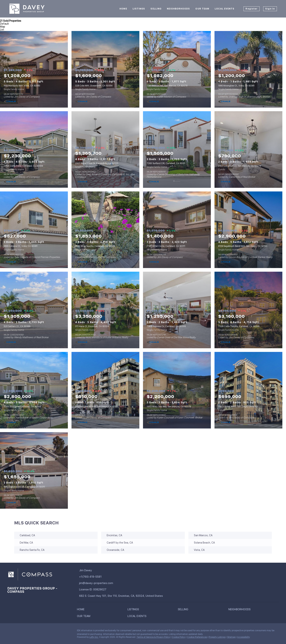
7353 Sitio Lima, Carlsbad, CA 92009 (22, 407)
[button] (82, 610)
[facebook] (10, 631)
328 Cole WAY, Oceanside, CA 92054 (94, 86)
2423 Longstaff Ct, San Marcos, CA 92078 (239, 166)
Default (4, 24)
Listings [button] (139, 9)
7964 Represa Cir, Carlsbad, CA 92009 (166, 326)
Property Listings (217, 637)
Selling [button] (156, 9)
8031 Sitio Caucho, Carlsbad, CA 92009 (95, 246)
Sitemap (231, 637)
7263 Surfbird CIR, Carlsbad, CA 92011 (166, 163)
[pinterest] (61, 631)
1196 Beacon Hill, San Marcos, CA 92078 (167, 86)
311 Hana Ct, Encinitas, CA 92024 (92, 326)
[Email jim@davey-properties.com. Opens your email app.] (105, 583)
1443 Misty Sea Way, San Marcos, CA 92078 (169, 407)
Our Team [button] (202, 9)
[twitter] (25, 631)
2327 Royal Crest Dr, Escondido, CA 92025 (97, 163)
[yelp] (39, 631)
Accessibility (244, 637)
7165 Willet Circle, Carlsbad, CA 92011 (166, 246)
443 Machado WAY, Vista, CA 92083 (22, 86)
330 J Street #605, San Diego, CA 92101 (238, 407)
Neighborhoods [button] (178, 9)
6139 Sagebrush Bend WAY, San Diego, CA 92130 (243, 246)
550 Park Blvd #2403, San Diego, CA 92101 (96, 407)
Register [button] (252, 9)
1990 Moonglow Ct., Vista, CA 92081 (236, 86)
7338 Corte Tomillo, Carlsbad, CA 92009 (239, 326)
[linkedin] (17, 631)
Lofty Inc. (94, 637)
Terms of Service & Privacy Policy (153, 637)
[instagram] (47, 631)
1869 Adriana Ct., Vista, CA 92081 (21, 246)
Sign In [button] (270, 9)
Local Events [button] (225, 9)
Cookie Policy (179, 637)
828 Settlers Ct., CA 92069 (17, 326)
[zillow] (32, 631)
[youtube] (54, 631)
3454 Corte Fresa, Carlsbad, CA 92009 (23, 166)
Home (123, 9)
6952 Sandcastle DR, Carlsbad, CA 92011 (24, 487)
